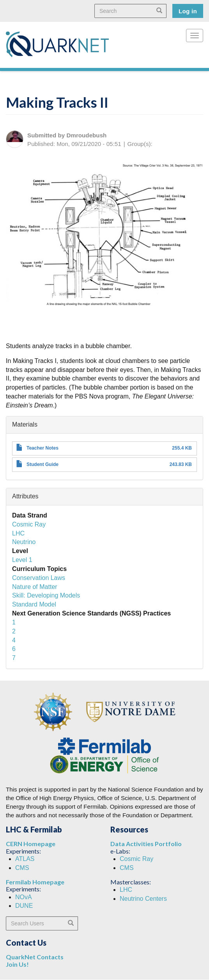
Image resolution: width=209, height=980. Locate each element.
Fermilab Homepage (35, 882)
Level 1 (22, 560)
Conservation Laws (39, 578)
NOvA (24, 897)
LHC (18, 533)
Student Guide (43, 464)
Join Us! (17, 964)
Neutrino (24, 542)
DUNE (24, 906)
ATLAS (25, 859)
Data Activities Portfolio (146, 844)
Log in (188, 11)
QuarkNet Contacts (35, 957)
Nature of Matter (35, 587)
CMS (22, 868)
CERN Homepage (31, 844)
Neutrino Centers (143, 899)
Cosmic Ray (29, 524)
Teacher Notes (43, 448)
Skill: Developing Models (46, 595)
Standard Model (34, 604)
